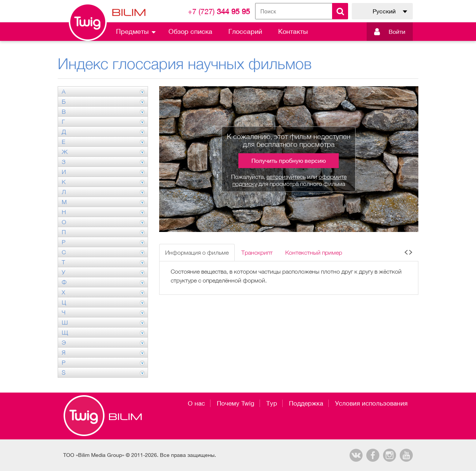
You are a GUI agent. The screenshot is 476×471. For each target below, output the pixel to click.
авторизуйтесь (286, 177)
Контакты (293, 31)
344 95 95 (219, 11)
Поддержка (306, 403)
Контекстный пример (314, 252)
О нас (196, 403)
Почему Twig (236, 403)
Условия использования (371, 403)
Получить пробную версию (289, 161)
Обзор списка (190, 31)
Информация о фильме (197, 252)
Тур (272, 403)
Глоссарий (245, 31)
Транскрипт (257, 252)
